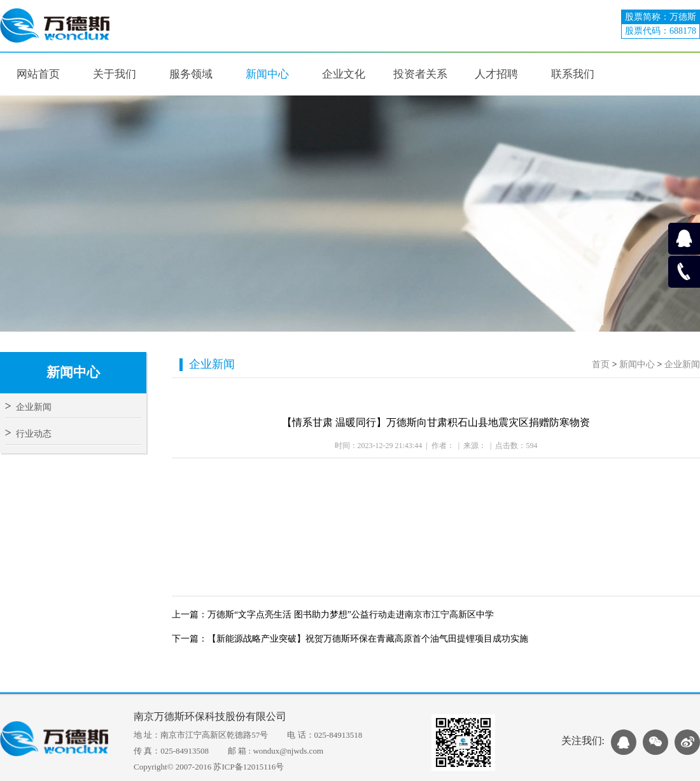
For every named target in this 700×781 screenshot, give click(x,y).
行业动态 (28, 434)
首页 (601, 364)
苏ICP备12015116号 (248, 767)
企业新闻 (28, 407)
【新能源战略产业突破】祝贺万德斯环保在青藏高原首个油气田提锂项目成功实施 (368, 639)
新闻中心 (637, 364)
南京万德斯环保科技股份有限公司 (210, 716)
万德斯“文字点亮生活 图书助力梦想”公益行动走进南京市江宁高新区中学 (351, 615)
